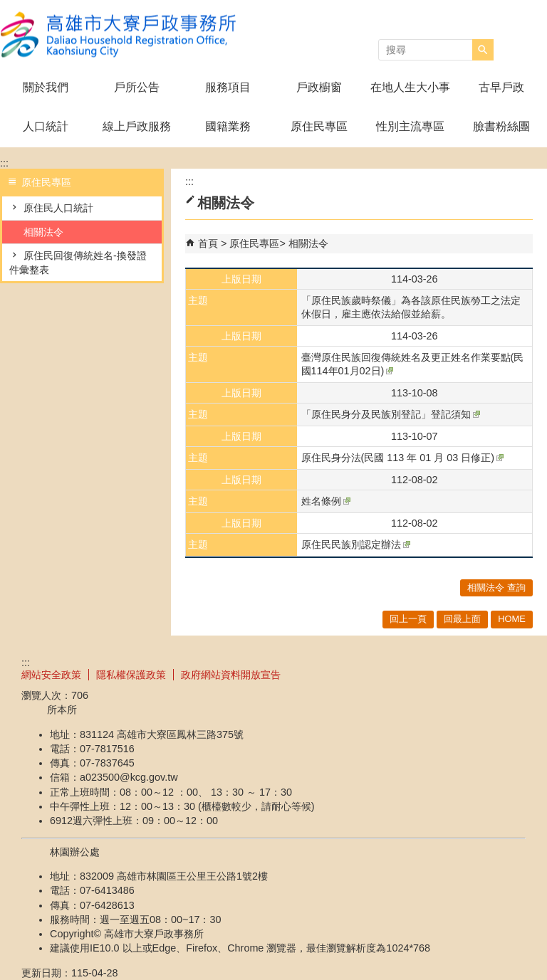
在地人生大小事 (410, 87)
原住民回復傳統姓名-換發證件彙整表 (78, 263)
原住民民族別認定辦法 (356, 544)
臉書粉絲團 (501, 126)
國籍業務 (228, 126)
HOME (512, 619)
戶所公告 (137, 87)
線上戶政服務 (137, 126)
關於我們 (46, 87)
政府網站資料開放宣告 (231, 675)
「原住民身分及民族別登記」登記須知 (391, 414)
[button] (483, 50)
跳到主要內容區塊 (7, 7)
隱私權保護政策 (131, 675)
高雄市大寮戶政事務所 (120, 35)
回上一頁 (408, 619)
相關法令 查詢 (496, 588)
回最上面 (462, 619)
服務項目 (228, 87)
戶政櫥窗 (319, 87)
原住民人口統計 (58, 208)
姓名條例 (326, 501)
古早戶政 (501, 87)
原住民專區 (319, 126)
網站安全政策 (51, 675)
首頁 (208, 243)
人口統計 (46, 126)
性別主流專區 (410, 126)
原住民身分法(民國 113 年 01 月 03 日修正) (403, 458)
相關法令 (43, 232)
